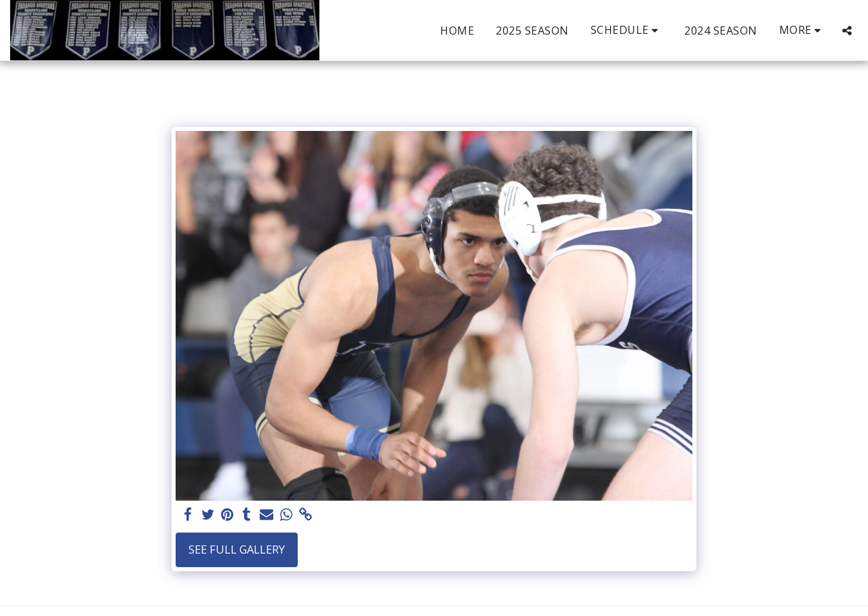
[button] (627, 30)
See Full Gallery (237, 549)
